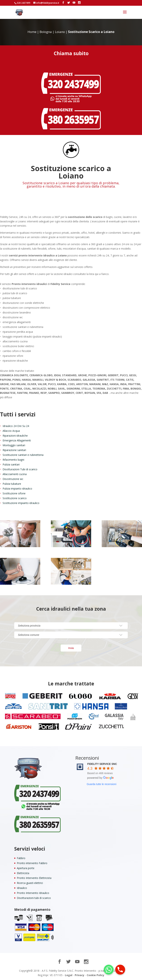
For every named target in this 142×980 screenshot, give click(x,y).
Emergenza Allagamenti (17, 440)
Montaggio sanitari (14, 445)
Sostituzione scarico (15, 498)
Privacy (80, 975)
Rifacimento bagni (13, 460)
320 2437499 (24, 3)
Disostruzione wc (13, 479)
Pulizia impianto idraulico (17, 489)
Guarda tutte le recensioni (102, 784)
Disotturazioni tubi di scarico (34, 898)
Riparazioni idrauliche (15, 436)
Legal (69, 975)
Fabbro (21, 858)
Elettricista (23, 873)
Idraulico (22, 888)
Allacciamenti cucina (15, 474)
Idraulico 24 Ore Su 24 (16, 426)
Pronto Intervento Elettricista (34, 878)
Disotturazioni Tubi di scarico (20, 469)
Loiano (60, 32)
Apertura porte (26, 868)
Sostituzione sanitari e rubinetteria (23, 455)
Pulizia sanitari (11, 464)
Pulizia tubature (12, 484)
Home (32, 32)
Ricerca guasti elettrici (30, 883)
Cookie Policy (95, 975)
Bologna (46, 32)
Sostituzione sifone (14, 493)
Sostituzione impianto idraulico (21, 503)
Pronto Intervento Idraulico (33, 893)
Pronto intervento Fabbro (32, 863)
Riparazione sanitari (14, 450)
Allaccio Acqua (11, 431)
